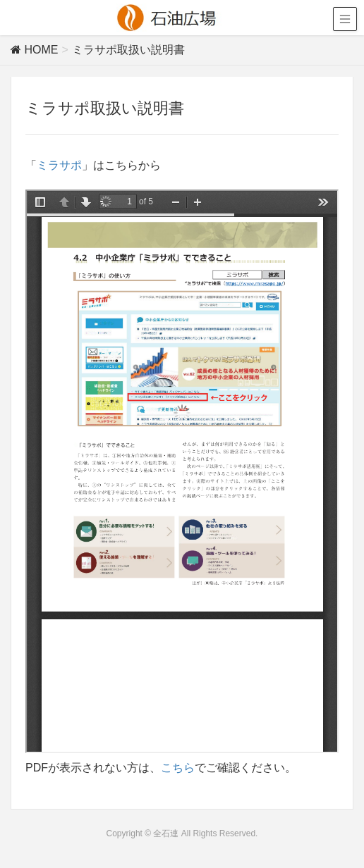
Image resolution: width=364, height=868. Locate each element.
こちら (178, 768)
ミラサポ (59, 165)
